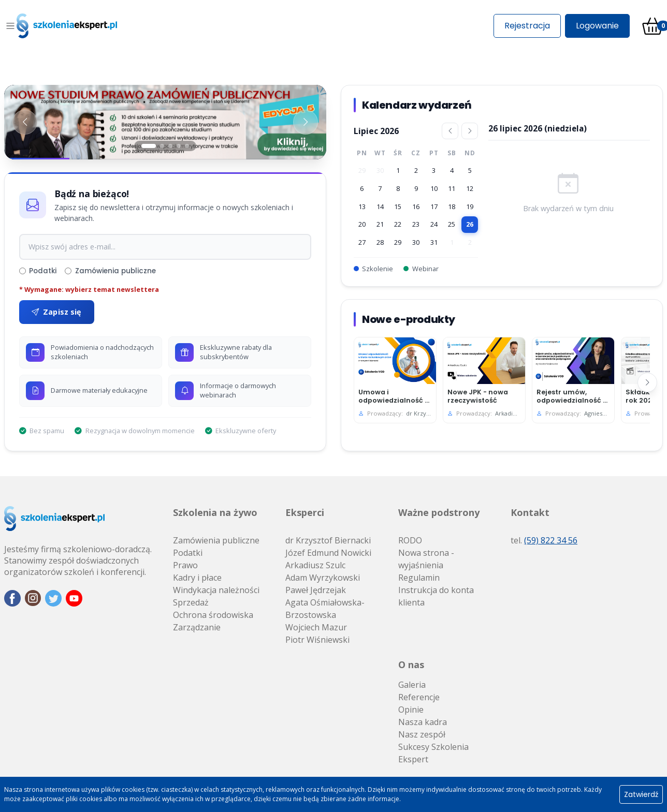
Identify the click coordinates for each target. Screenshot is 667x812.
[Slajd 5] (187, 146)
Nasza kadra (423, 722)
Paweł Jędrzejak (316, 590)
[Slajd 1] (149, 146)
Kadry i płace (197, 578)
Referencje (419, 697)
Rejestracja (527, 26)
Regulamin (419, 578)
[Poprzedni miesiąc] (450, 131)
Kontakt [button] (530, 512)
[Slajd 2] (162, 146)
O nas (411, 665)
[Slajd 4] (179, 146)
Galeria (412, 685)
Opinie (411, 710)
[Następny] (647, 382)
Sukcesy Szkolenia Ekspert (433, 753)
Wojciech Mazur (316, 627)
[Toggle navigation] (10, 26)
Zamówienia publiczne (110, 271)
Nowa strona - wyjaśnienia (426, 559)
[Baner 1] (165, 122)
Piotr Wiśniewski (317, 640)
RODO (410, 540)
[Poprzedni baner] (25, 122)
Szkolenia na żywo (215, 512)
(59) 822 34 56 (551, 540)
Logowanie (597, 26)
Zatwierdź (641, 794)
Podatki (38, 271)
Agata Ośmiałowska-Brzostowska (325, 609)
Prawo (185, 565)
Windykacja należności (216, 590)
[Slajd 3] (170, 146)
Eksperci (305, 512)
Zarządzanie (197, 627)
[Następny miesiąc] (470, 131)
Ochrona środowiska (213, 615)
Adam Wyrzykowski (323, 578)
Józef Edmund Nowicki (328, 553)
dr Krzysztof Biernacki (328, 540)
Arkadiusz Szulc (315, 565)
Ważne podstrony (439, 512)
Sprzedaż (191, 602)
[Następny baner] (306, 122)
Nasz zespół (422, 734)
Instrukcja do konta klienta (436, 596)
